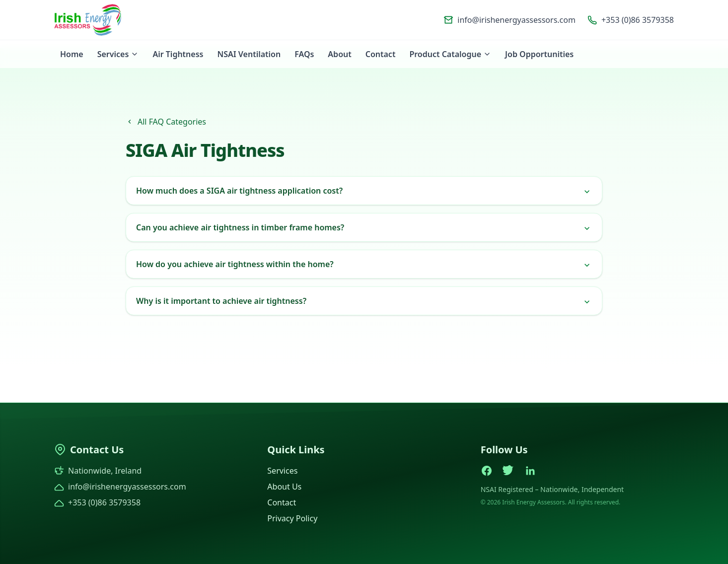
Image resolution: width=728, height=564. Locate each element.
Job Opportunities (539, 54)
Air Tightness (178, 54)
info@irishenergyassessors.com (510, 20)
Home (72, 54)
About (339, 54)
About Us (284, 487)
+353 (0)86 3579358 (631, 20)
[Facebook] (487, 471)
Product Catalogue (450, 54)
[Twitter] (509, 471)
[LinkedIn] (530, 471)
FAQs (304, 54)
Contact (381, 54)
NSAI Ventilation (249, 54)
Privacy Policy (292, 518)
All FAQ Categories (166, 122)
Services (118, 54)
